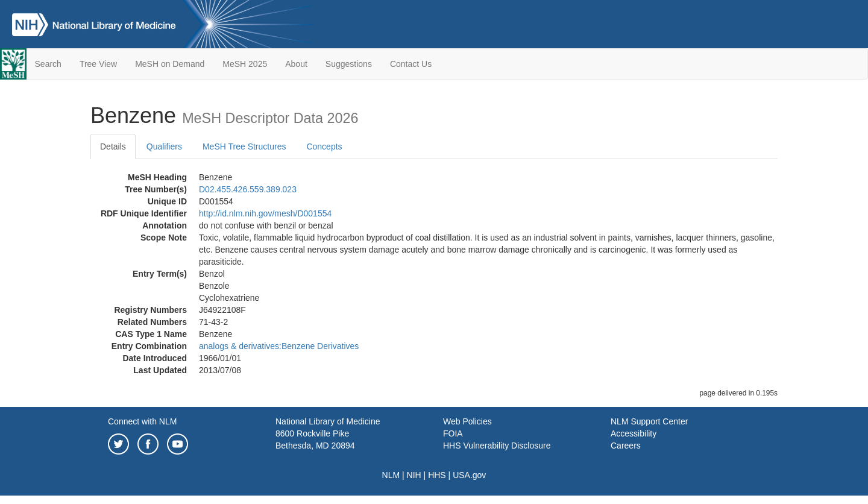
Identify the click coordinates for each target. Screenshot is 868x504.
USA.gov (469, 475)
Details (113, 146)
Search (48, 64)
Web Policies (467, 421)
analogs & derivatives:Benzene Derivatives (279, 346)
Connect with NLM (142, 421)
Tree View (98, 64)
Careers (626, 446)
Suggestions (349, 64)
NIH (414, 475)
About (296, 64)
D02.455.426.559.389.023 (248, 189)
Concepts (324, 146)
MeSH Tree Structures (244, 146)
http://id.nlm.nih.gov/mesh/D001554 (265, 213)
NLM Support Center (649, 421)
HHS (437, 475)
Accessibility (634, 433)
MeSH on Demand (170, 64)
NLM (391, 475)
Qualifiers (164, 146)
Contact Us (411, 64)
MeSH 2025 (245, 64)
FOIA (453, 433)
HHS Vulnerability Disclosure (497, 446)
